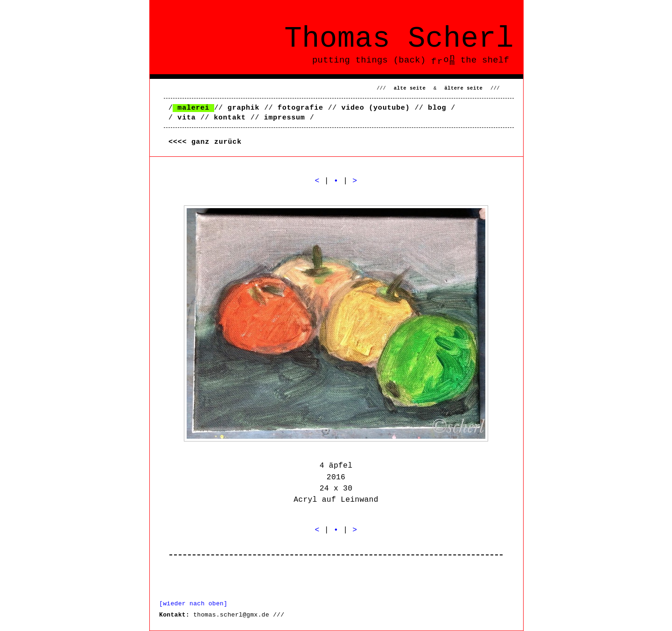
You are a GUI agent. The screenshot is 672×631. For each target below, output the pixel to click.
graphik (244, 108)
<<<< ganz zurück (205, 142)
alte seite (410, 88)
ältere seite (463, 88)
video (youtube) (375, 108)
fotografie (301, 108)
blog (437, 108)
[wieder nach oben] (193, 604)
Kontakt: (174, 615)
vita (186, 118)
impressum (284, 118)
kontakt (230, 118)
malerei (193, 108)
